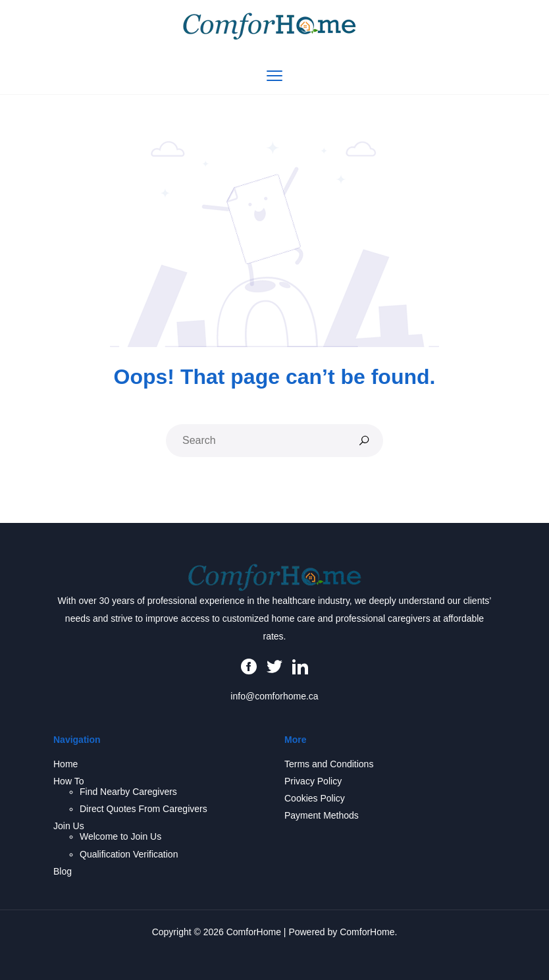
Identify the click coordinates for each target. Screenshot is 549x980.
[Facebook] (249, 665)
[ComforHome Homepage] (275, 576)
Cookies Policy (315, 798)
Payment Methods (322, 815)
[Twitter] (274, 665)
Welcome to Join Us (120, 836)
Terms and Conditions (329, 764)
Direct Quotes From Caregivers (144, 809)
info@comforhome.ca (274, 696)
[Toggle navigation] (274, 76)
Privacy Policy (313, 781)
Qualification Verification (129, 854)
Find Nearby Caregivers (128, 792)
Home (65, 764)
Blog (63, 871)
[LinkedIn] (300, 665)
